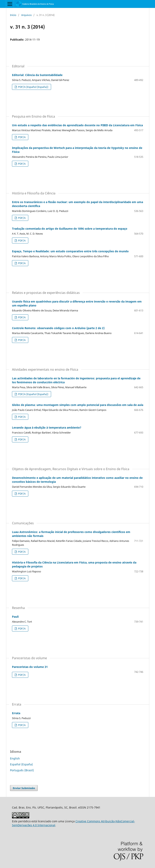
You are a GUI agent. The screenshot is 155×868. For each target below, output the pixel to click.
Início (13, 15)
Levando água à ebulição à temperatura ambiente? (47, 428)
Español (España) (21, 764)
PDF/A (22, 137)
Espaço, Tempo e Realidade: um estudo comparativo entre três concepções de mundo (70, 251)
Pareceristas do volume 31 (30, 667)
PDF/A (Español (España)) (33, 87)
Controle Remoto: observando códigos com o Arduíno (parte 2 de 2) (58, 328)
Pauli (15, 617)
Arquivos (26, 15)
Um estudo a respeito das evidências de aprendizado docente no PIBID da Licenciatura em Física (77, 125)
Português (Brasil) (22, 770)
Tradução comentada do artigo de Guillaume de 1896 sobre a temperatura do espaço (70, 229)
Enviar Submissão (24, 788)
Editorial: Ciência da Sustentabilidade (37, 75)
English (15, 758)
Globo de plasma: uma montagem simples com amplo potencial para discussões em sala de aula (78, 405)
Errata (16, 713)
